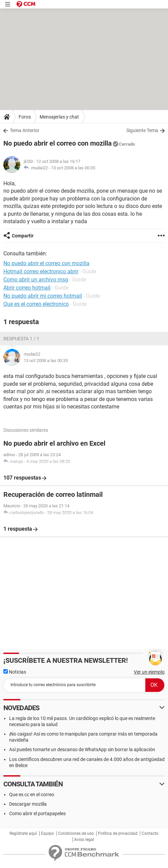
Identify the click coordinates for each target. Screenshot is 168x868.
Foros (25, 117)
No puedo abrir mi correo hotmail (43, 296)
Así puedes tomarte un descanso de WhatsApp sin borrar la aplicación (82, 749)
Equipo (47, 833)
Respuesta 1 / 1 (21, 339)
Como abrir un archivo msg (36, 280)
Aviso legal (84, 840)
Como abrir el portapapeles (37, 813)
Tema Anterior (25, 130)
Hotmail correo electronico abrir (41, 271)
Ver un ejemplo (149, 672)
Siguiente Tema (142, 130)
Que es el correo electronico (36, 304)
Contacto (150, 833)
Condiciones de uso (76, 833)
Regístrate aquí (23, 833)
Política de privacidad (118, 833)
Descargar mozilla (28, 804)
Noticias (15, 672)
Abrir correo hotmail (27, 288)
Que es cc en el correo (32, 795)
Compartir (23, 236)
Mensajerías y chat (59, 117)
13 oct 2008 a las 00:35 (73, 168)
